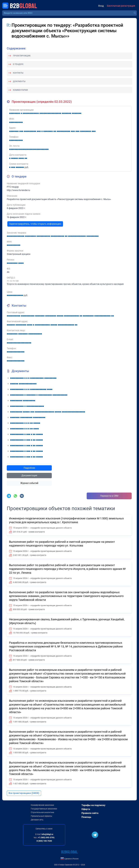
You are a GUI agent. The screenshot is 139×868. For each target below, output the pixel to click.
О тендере (18, 64)
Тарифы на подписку (93, 805)
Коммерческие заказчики (42, 805)
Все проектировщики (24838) (24, 793)
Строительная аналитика (42, 812)
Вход (101, 6)
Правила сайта (90, 813)
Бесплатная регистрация (121, 6)
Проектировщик (22, 56)
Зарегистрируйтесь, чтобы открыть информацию (35, 224)
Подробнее (29, 468)
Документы (19, 81)
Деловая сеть (37, 820)
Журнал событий (29, 483)
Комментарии (20, 90)
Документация (29, 475)
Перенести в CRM (109, 496)
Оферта (86, 809)
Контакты (18, 73)
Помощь (86, 817)
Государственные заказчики (44, 809)
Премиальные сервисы (42, 816)
